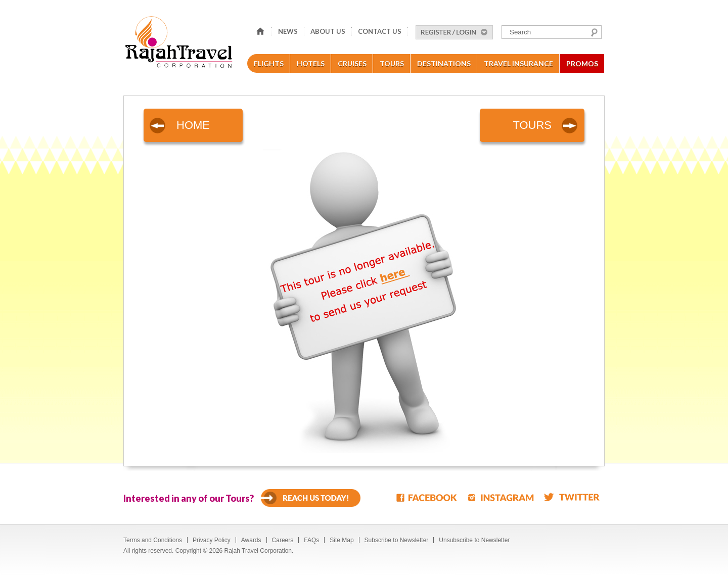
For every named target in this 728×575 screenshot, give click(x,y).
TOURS (532, 125)
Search (594, 32)
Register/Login (454, 32)
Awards (251, 540)
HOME (193, 125)
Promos (582, 63)
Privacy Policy (212, 540)
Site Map (342, 540)
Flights (269, 63)
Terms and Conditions (153, 540)
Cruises (352, 63)
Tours (392, 63)
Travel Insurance (518, 63)
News (288, 31)
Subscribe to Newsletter (397, 540)
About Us (328, 31)
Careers (283, 540)
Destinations (444, 63)
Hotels (311, 63)
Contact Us (380, 31)
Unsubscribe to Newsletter (474, 540)
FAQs (311, 540)
